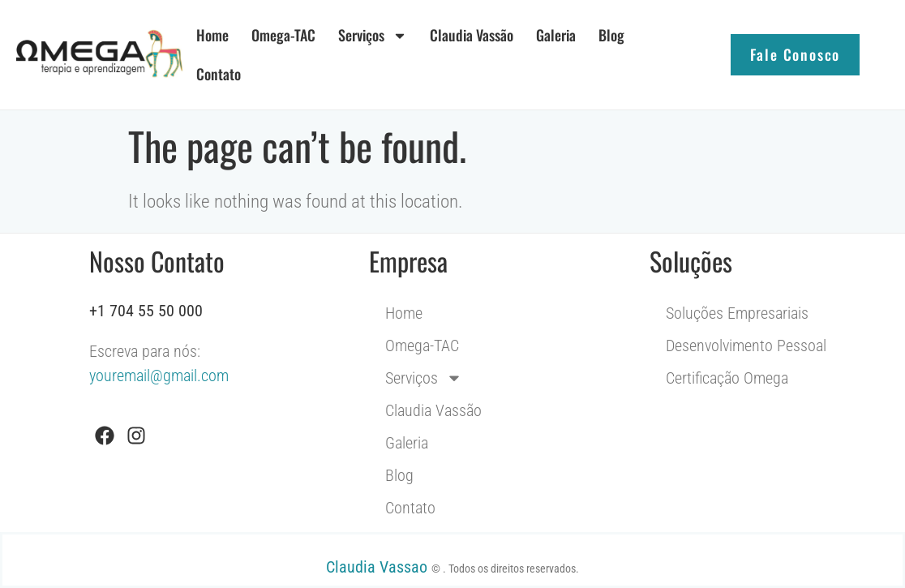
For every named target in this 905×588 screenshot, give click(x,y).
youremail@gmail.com (159, 376)
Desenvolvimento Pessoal (746, 346)
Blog (611, 35)
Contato (219, 74)
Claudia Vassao (379, 567)
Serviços (373, 36)
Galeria (556, 35)
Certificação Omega (727, 378)
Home (212, 35)
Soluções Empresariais (737, 313)
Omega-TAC (283, 35)
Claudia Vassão (472, 35)
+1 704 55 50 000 (146, 311)
